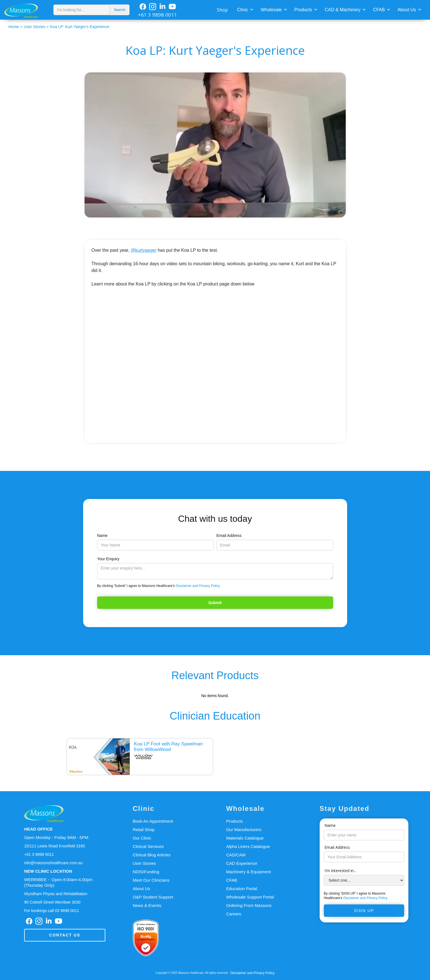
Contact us (65, 935)
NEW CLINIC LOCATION (48, 871)
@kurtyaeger (144, 250)
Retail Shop (144, 830)
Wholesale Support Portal (250, 897)
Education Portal (242, 889)
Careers (234, 914)
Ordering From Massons (249, 905)
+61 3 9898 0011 (158, 15)
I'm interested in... (340, 871)
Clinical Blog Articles (152, 855)
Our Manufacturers (244, 830)
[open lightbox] (215, 145)
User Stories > (36, 27)
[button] (245, 9)
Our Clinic (142, 838)
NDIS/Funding (146, 872)
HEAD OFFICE (38, 829)
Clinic (243, 10)
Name (102, 536)
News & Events (147, 905)
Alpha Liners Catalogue (248, 846)
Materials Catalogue (245, 838)
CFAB (379, 10)
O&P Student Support (153, 897)
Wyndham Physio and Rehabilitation (56, 894)
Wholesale (271, 10)
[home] (25, 10)
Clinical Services (148, 846)
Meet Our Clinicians (151, 880)
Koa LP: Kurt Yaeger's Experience (80, 27)
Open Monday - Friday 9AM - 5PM (56, 837)
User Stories (145, 863)
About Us (407, 10)
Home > (15, 27)
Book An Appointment (153, 821)
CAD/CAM (236, 855)
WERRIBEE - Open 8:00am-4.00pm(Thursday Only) (58, 882)
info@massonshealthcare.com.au (53, 863)
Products (303, 10)
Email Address (229, 536)
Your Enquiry (108, 559)
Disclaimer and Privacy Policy (198, 586)
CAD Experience (242, 863)
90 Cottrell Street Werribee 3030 (52, 902)
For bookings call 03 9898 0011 (52, 911)
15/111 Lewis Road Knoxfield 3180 (54, 846)
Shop (222, 10)
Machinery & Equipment (248, 872)
